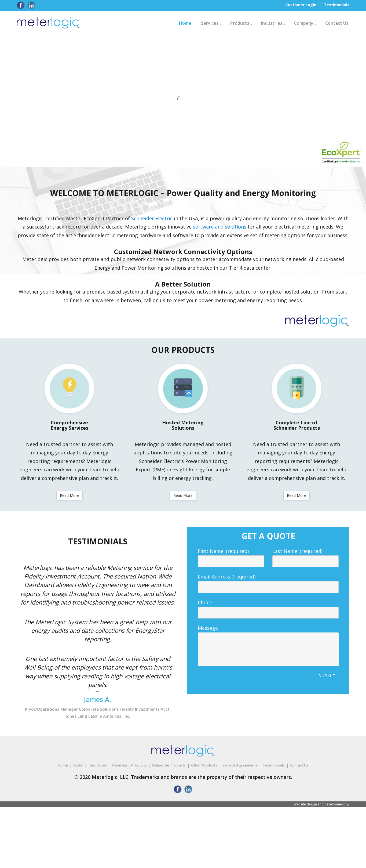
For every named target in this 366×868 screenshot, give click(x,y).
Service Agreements (240, 765)
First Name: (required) (231, 556)
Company (304, 23)
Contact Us (337, 23)
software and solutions (220, 227)
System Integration (90, 765)
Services (210, 23)
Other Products (204, 765)
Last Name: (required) (306, 556)
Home (185, 23)
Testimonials (337, 5)
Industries (272, 23)
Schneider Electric (152, 218)
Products (240, 23)
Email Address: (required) (268, 582)
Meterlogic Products (129, 765)
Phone (268, 607)
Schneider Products (169, 765)
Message (268, 632)
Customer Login (301, 5)
